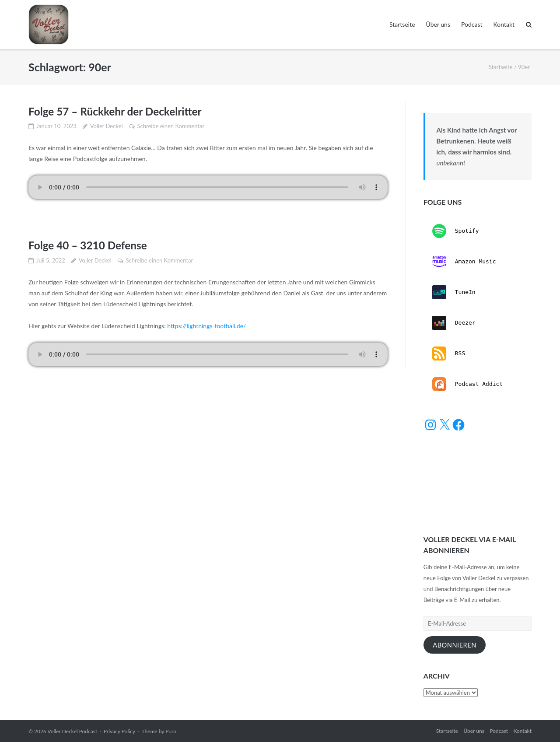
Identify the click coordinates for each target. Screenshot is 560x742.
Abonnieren (455, 645)
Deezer (454, 323)
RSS (449, 353)
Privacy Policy (119, 731)
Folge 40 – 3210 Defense (89, 245)
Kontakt (504, 24)
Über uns (438, 24)
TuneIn (454, 292)
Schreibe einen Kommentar (171, 126)
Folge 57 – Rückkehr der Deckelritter (117, 111)
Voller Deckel (107, 126)
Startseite (402, 24)
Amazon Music (464, 262)
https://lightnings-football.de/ (206, 326)
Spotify (456, 231)
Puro (171, 731)
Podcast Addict (467, 384)
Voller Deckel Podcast (72, 731)
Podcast (472, 24)
